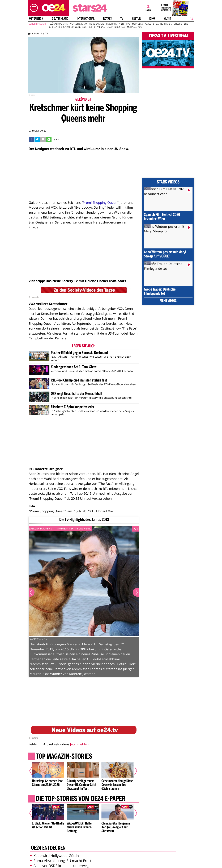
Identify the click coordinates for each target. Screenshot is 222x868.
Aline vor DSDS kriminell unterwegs (60, 866)
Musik (167, 19)
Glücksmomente (59, 24)
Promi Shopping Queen (100, 203)
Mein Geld (138, 24)
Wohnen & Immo (78, 24)
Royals (107, 19)
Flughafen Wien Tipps (118, 24)
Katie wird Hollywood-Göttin (55, 856)
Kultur (136, 19)
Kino (152, 19)
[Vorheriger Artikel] (33, 771)
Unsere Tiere (181, 24)
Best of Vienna (97, 27)
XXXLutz (149, 24)
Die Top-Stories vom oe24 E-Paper (80, 799)
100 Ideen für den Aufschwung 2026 (67, 27)
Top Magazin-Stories (64, 757)
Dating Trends (164, 24)
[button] (33, 8)
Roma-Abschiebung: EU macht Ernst (61, 861)
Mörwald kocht (136, 27)
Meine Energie (97, 24)
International (86, 19)
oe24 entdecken (48, 848)
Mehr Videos (168, 301)
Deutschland (60, 19)
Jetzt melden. (80, 744)
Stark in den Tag (116, 27)
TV (122, 19)
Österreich (36, 19)
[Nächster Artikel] (134, 771)
